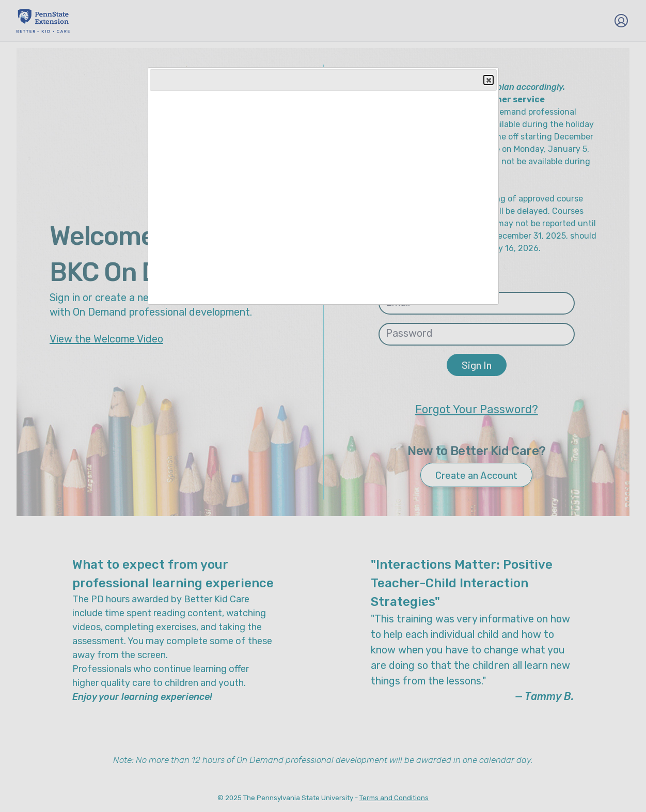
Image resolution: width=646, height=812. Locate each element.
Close (488, 80)
